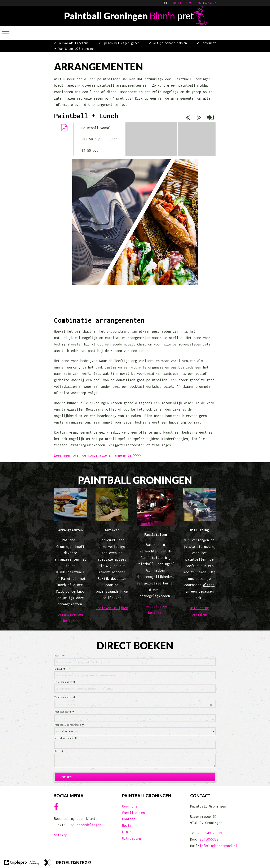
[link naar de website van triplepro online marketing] (22, 864)
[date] (135, 704)
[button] (64, 128)
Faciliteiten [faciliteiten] (133, 813)
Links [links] (127, 832)
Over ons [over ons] (130, 806)
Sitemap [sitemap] (61, 835)
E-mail (58, 669)
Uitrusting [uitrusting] (132, 838)
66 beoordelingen (86, 825)
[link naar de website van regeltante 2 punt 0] (68, 864)
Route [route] (127, 826)
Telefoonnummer (63, 682)
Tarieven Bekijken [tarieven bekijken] (112, 608)
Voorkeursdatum (63, 697)
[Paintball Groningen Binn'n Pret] (135, 24)
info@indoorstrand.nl (218, 846)
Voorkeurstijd (63, 712)
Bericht (59, 751)
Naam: (58, 656)
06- (200, 3)
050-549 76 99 (182, 3)
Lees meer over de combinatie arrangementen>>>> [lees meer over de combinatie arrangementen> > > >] (97, 455)
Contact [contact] (129, 819)
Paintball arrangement (68, 725)
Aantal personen (64, 738)
